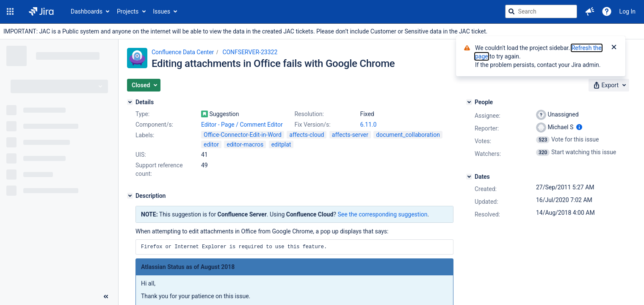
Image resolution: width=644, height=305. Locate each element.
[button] (10, 11)
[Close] (614, 48)
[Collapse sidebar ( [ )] (106, 297)
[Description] (130, 196)
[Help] (607, 11)
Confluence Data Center (183, 52)
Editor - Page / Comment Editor (242, 125)
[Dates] (469, 177)
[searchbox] (541, 11)
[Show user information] (579, 127)
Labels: (145, 135)
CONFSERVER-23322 (250, 52)
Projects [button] (128, 11)
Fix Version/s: (312, 125)
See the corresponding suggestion (382, 214)
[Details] (130, 102)
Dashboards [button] (87, 11)
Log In (627, 11)
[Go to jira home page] (41, 11)
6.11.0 (368, 125)
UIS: (141, 155)
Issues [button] (162, 11)
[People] (469, 102)
